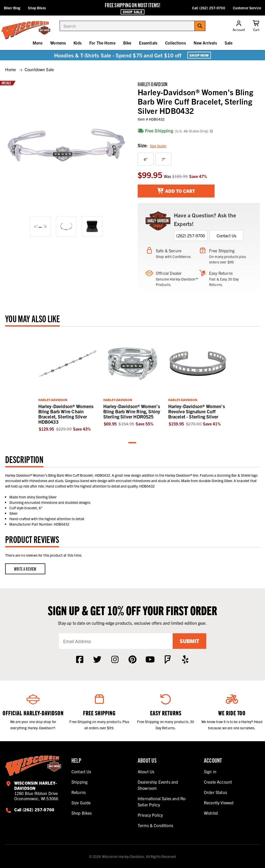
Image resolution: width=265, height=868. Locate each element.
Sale (229, 43)
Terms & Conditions (155, 825)
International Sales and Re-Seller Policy (162, 801)
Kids (78, 43)
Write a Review (25, 569)
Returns (79, 792)
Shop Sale (132, 12)
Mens (38, 43)
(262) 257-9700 (191, 236)
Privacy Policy (150, 815)
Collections (175, 43)
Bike (127, 43)
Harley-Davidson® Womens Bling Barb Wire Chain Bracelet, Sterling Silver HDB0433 (66, 414)
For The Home (102, 43)
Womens (58, 43)
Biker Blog (12, 8)
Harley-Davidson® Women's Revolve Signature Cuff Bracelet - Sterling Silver (197, 411)
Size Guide (158, 146)
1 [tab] (132, 443)
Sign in (210, 771)
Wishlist (211, 813)
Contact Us (227, 236)
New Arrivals (205, 43)
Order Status (215, 792)
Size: (152, 146)
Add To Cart (176, 191)
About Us (146, 771)
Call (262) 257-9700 (209, 8)
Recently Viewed (219, 803)
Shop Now (199, 55)
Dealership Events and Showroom (158, 785)
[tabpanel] (68, 382)
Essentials (148, 43)
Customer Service (247, 8)
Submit (189, 641)
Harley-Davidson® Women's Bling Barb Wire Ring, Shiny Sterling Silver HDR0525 (132, 411)
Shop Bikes (37, 8)
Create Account (218, 782)
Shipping (79, 782)
